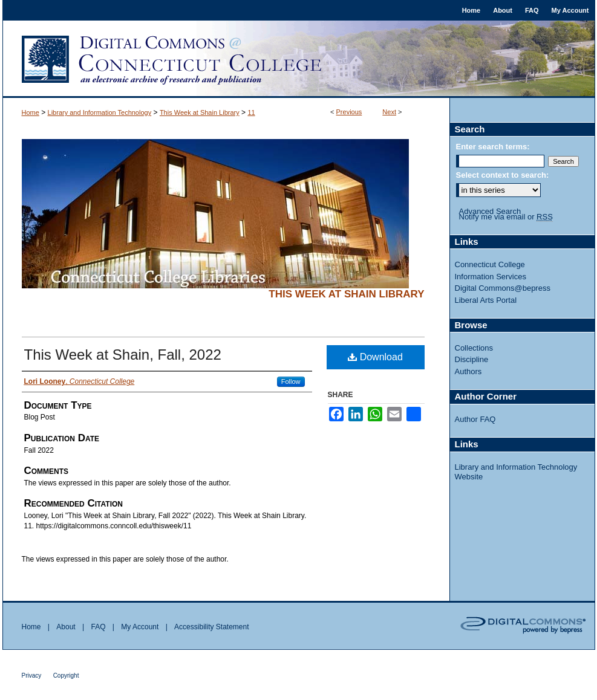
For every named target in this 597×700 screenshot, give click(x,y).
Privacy (32, 676)
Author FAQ (475, 419)
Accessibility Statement (211, 627)
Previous (349, 112)
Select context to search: (503, 175)
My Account (140, 627)
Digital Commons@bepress (503, 288)
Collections (474, 348)
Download (375, 357)
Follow (291, 381)
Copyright (66, 676)
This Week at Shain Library (200, 112)
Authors (468, 371)
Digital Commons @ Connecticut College (299, 59)
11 (251, 112)
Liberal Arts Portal (486, 300)
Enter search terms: (493, 147)
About (66, 627)
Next (389, 112)
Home (31, 112)
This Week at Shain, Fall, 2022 (123, 355)
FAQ (98, 627)
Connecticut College (490, 264)
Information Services (491, 277)
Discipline (472, 359)
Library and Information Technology (100, 112)
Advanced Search (490, 211)
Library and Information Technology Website (516, 472)
